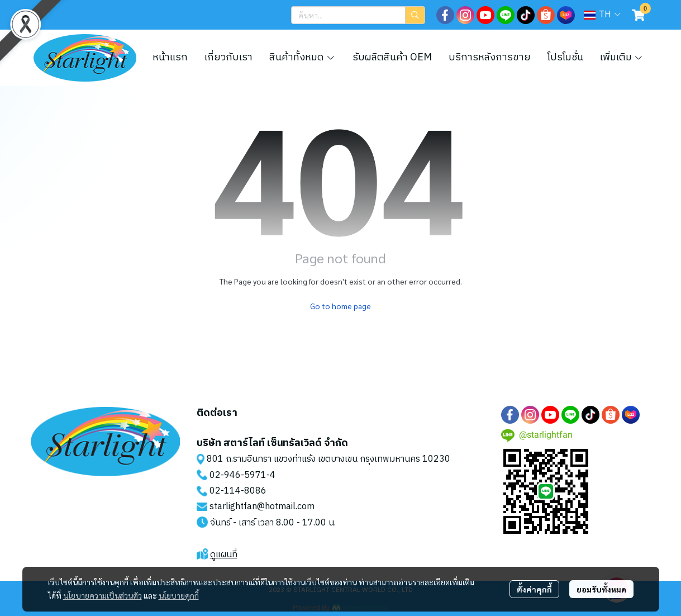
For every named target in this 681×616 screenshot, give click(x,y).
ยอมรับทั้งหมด (601, 589)
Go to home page (340, 306)
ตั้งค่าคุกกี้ (534, 589)
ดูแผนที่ (224, 555)
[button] (358, 15)
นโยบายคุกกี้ (179, 595)
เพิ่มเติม (622, 58)
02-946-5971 (238, 475)
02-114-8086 (238, 491)
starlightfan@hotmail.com (262, 507)
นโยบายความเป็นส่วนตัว (103, 595)
